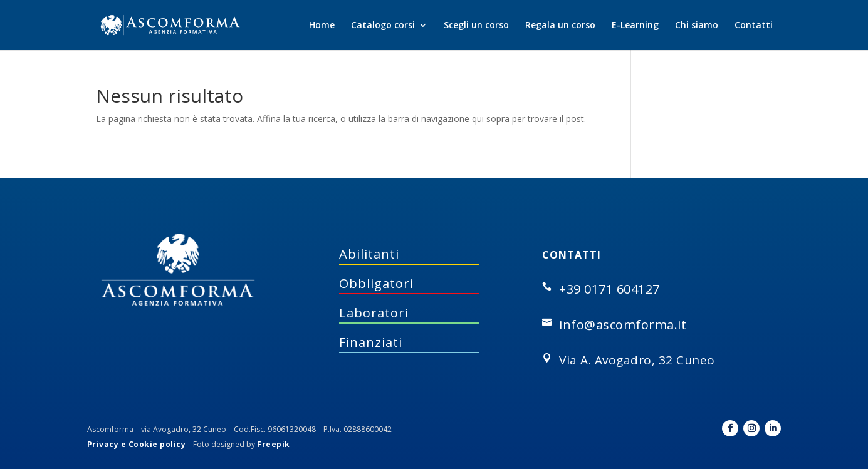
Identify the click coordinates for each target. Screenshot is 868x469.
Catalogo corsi (383, 26)
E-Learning (635, 26)
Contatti (754, 26)
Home (322, 26)
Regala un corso (560, 26)
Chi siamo (697, 26)
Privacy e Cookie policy (137, 444)
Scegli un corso (476, 26)
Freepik (274, 444)
